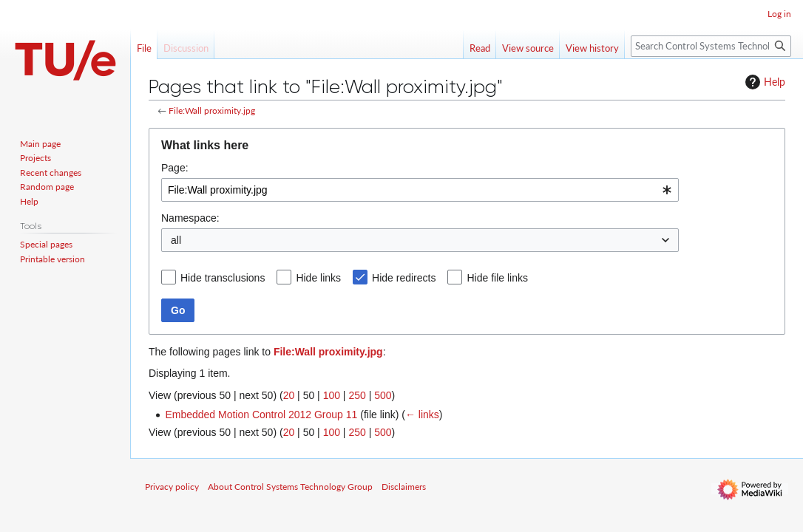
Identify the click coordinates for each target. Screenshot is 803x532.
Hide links (318, 278)
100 (332, 395)
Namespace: (190, 218)
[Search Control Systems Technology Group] (711, 46)
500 (383, 395)
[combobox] (420, 190)
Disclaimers (404, 487)
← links (422, 415)
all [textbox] (176, 240)
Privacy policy (172, 487)
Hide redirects (404, 278)
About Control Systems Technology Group (290, 487)
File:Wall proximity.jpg (212, 110)
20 (289, 395)
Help (763, 82)
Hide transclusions (223, 278)
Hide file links (497, 278)
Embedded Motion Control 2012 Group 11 (261, 415)
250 (357, 395)
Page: (175, 168)
